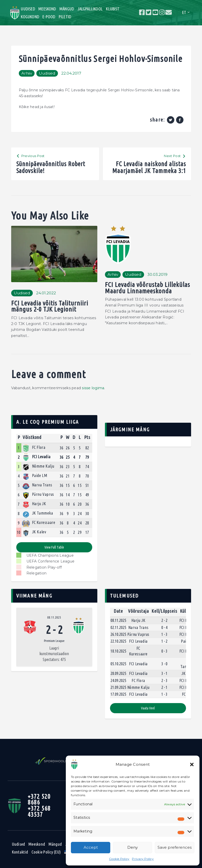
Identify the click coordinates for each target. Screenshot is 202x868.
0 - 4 (164, 627)
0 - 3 (164, 651)
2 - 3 (164, 680)
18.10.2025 (118, 651)
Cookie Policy (119, 859)
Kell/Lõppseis (164, 611)
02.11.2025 (118, 627)
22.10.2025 (118, 641)
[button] (192, 764)
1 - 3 (164, 634)
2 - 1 (164, 687)
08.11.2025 (54, 617)
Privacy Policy (143, 859)
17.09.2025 (118, 694)
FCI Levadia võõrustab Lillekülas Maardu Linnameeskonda (147, 288)
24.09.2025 (118, 680)
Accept (91, 847)
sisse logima (93, 388)
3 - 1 (164, 673)
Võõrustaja (138, 611)
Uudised (47, 73)
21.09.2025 (118, 687)
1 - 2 (164, 641)
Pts (87, 437)
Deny (133, 847)
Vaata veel (148, 708)
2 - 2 (164, 620)
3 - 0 (164, 664)
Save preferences (175, 847)
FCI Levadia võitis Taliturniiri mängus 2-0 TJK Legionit (50, 306)
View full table (54, 547)
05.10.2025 (118, 664)
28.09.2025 (118, 673)
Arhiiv (27, 73)
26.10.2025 (118, 634)
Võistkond (32, 437)
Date (118, 611)
